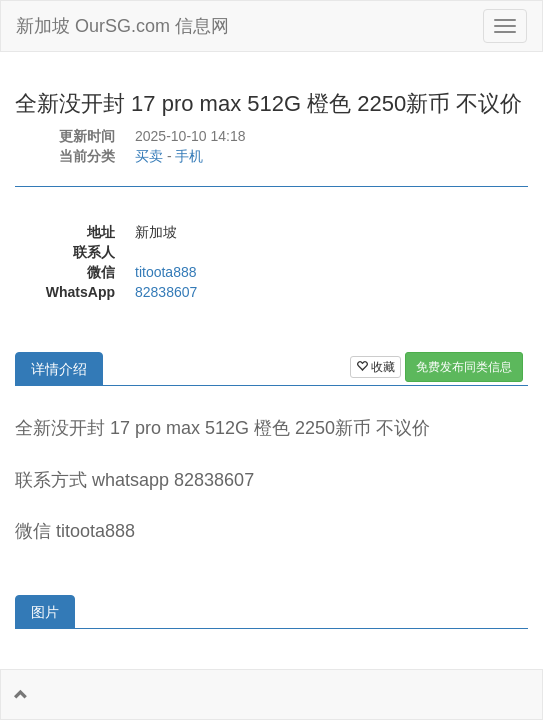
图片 (45, 612)
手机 (189, 156)
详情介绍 (59, 369)
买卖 (149, 156)
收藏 (375, 367)
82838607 (166, 292)
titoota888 (166, 272)
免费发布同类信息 (464, 367)
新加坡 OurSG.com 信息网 (122, 26)
